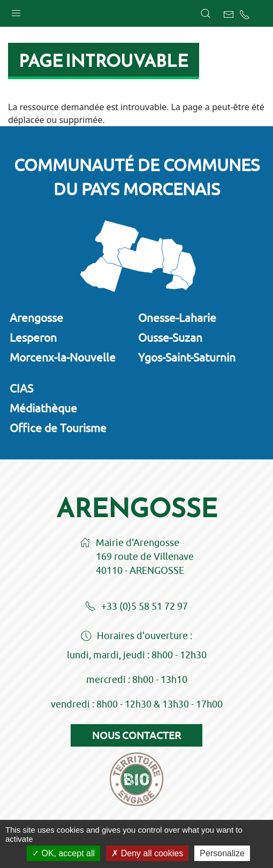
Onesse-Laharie (177, 318)
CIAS (21, 388)
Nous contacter (136, 735)
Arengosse (36, 318)
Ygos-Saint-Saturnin (187, 357)
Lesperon (33, 337)
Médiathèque (43, 408)
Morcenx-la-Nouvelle (63, 357)
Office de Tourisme (58, 428)
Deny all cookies (147, 853)
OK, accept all (63, 853)
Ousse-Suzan (170, 337)
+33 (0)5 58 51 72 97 (136, 607)
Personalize (222, 853)
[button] (16, 11)
